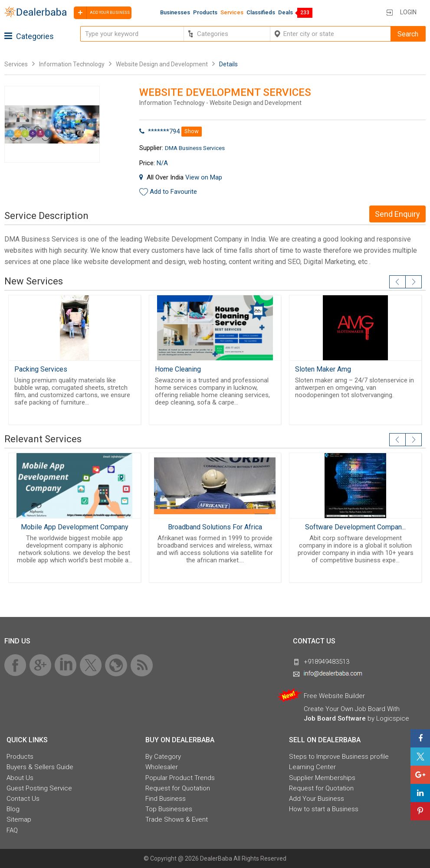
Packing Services (41, 369)
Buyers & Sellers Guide (40, 767)
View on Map (204, 177)
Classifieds (261, 12)
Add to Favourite (173, 192)
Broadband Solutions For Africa (215, 527)
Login (408, 12)
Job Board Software (335, 718)
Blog (13, 809)
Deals (286, 12)
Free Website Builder (334, 696)
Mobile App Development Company (75, 527)
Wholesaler (162, 767)
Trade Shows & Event (177, 819)
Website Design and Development (162, 64)
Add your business (102, 13)
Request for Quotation (178, 788)
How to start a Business (324, 809)
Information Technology (72, 64)
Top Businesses (169, 809)
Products (205, 12)
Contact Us (23, 799)
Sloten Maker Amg (323, 369)
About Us (20, 778)
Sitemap (19, 819)
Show (192, 131)
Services (232, 12)
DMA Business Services (195, 148)
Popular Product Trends (180, 778)
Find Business (166, 799)
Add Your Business (317, 799)
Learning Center (312, 767)
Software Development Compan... (355, 527)
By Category (163, 757)
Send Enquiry (397, 214)
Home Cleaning (178, 369)
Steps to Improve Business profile (339, 757)
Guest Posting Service (39, 788)
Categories (29, 36)
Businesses (175, 12)
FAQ (12, 830)
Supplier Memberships (322, 778)
